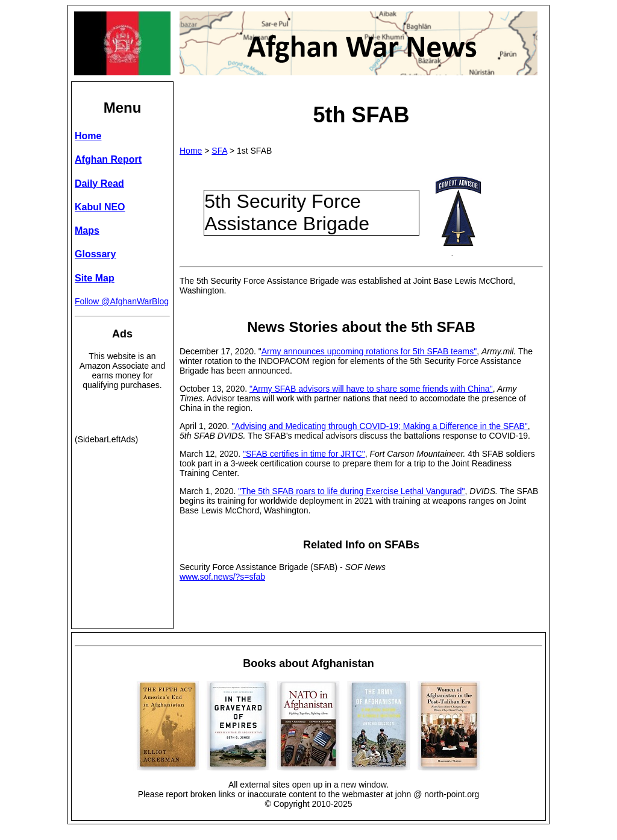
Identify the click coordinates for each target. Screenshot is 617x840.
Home (191, 151)
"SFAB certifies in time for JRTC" (304, 454)
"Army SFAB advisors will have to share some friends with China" (371, 389)
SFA (219, 151)
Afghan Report (108, 159)
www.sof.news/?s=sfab (222, 577)
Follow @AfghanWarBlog (122, 301)
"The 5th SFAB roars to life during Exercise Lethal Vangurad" (351, 491)
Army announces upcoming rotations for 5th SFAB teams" (369, 351)
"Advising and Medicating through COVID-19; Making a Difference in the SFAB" (379, 426)
